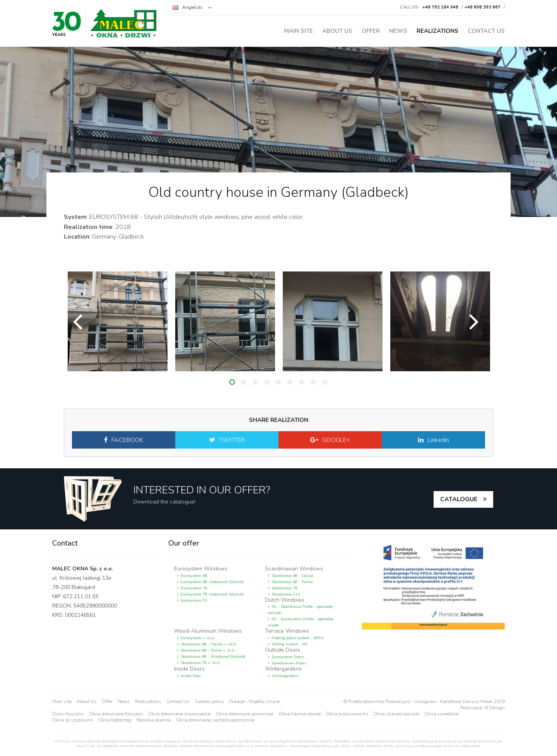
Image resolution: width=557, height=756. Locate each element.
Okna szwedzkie (442, 714)
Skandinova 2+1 (286, 594)
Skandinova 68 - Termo (292, 582)
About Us (337, 31)
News (398, 31)
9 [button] (325, 382)
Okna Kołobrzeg (115, 720)
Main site (298, 31)
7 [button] (302, 382)
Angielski (192, 7)
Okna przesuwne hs (347, 714)
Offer (371, 31)
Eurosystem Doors (288, 657)
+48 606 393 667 (483, 7)
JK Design (495, 708)
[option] (118, 321)
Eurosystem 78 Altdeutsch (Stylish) (212, 594)
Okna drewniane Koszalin (116, 714)
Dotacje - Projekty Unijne (254, 701)
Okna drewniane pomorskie (245, 714)
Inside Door (191, 676)
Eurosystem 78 (194, 588)
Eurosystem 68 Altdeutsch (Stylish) (212, 582)
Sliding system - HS (290, 644)
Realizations (437, 31)
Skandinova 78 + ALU (200, 663)
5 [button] (278, 382)
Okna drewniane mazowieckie (179, 714)
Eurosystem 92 (194, 601)
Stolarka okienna (154, 720)
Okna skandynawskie (396, 714)
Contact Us (486, 31)
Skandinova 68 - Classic (293, 576)
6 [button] (290, 382)
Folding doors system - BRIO (298, 638)
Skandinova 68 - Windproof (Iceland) (213, 657)
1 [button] (232, 382)
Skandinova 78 (284, 588)
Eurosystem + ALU (198, 638)
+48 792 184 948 (440, 7)
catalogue (459, 499)
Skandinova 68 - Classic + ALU (208, 644)
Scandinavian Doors (289, 663)
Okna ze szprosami (73, 720)
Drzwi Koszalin (68, 714)
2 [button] (244, 382)
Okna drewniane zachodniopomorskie (215, 720)
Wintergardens (285, 676)
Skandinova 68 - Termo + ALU (208, 650)
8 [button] (313, 382)
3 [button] (255, 382)
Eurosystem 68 (194, 576)
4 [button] (267, 382)
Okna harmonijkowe (300, 714)
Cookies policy (209, 701)
